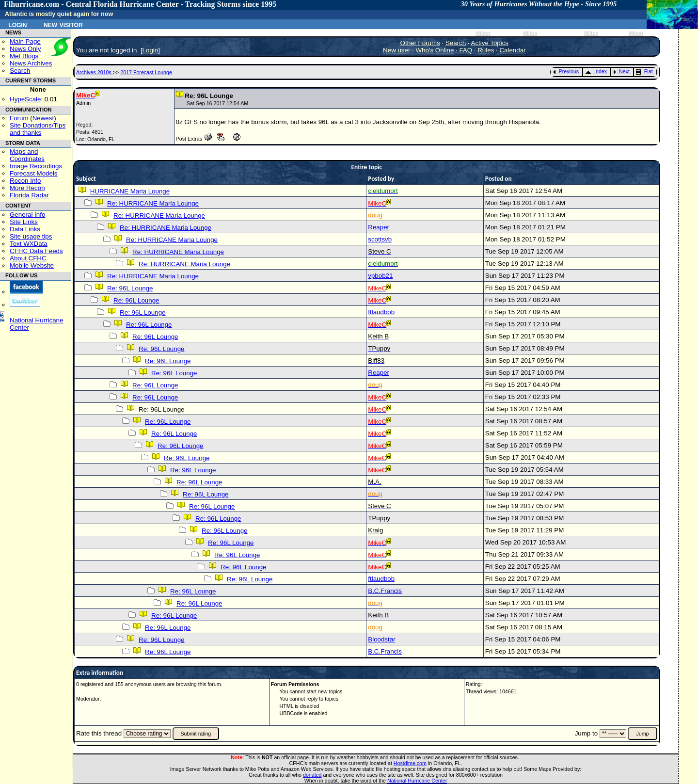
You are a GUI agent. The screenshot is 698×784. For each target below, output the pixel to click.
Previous (566, 71)
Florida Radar (29, 195)
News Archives (31, 63)
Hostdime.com (410, 763)
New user (397, 50)
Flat (644, 71)
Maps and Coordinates (27, 155)
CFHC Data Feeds (36, 251)
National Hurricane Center (417, 781)
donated (312, 775)
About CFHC (28, 258)
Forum (19, 118)
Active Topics (490, 43)
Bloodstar (381, 639)
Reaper (379, 227)
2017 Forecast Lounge (146, 72)
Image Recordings (36, 166)
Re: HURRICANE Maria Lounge (153, 203)
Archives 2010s (95, 72)
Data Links (25, 229)
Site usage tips (31, 236)
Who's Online (435, 50)
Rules (486, 50)
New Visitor (63, 24)
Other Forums (420, 43)
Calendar (512, 50)
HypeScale (25, 99)
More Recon (27, 188)
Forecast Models (34, 173)
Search (20, 71)
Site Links (24, 222)
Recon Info (25, 181)
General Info (27, 215)
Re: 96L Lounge (130, 288)
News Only (25, 49)
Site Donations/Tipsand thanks (38, 129)
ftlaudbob (381, 312)
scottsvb (380, 239)
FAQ (466, 50)
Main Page (25, 41)
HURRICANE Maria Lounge (130, 191)
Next (621, 71)
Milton (483, 33)
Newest (43, 118)
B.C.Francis (385, 591)
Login (17, 24)
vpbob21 (380, 276)
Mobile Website (32, 265)
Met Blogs (24, 56)
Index (596, 71)
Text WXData (29, 244)
